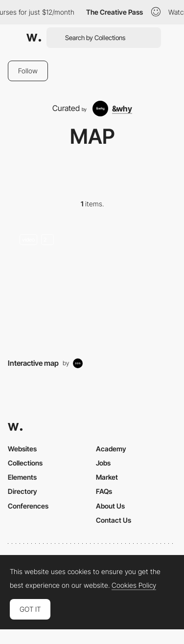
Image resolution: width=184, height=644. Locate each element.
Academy (111, 449)
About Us (110, 506)
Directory (23, 491)
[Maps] (92, 286)
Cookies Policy (134, 585)
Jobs (103, 463)
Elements (22, 477)
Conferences (28, 506)
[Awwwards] (34, 38)
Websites (22, 449)
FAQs (104, 491)
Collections (25, 463)
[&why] (112, 109)
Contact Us (114, 520)
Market (107, 477)
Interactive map (33, 363)
